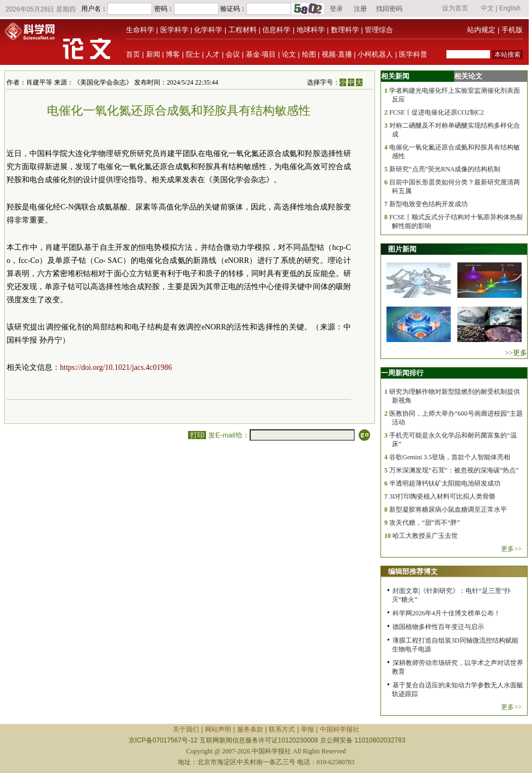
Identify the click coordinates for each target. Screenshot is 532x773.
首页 (133, 54)
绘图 (309, 54)
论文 (289, 54)
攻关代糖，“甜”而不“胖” (424, 523)
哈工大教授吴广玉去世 (425, 536)
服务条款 (250, 729)
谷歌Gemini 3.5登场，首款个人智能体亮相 (450, 457)
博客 (173, 54)
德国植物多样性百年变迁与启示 (438, 627)
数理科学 (345, 30)
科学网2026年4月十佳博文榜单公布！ (446, 613)
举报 (307, 729)
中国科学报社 (340, 729)
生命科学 (140, 30)
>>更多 (516, 353)
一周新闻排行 (402, 373)
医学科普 (413, 54)
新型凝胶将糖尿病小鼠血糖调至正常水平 (448, 510)
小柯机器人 (375, 54)
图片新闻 (402, 249)
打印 (197, 435)
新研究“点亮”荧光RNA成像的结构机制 (445, 169)
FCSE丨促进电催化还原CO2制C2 (436, 112)
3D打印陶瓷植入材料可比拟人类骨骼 (442, 496)
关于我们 (186, 729)
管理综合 (379, 30)
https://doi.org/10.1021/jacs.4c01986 (116, 367)
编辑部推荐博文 (413, 571)
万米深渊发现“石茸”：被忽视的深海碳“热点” (454, 470)
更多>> (511, 549)
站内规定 (481, 30)
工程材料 (243, 30)
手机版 (512, 30)
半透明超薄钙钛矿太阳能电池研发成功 (445, 483)
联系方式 (282, 729)
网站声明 (218, 729)
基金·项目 (261, 54)
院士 (193, 54)
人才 (213, 54)
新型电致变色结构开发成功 (428, 204)
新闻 (153, 54)
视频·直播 (337, 54)
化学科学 (208, 30)
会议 (233, 54)
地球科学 (311, 30)
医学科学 (174, 30)
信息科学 (276, 30)
